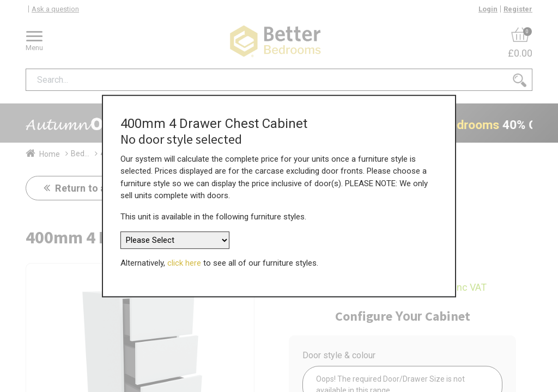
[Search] (520, 80)
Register (518, 9)
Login (488, 9)
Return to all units (95, 188)
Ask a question (55, 9)
